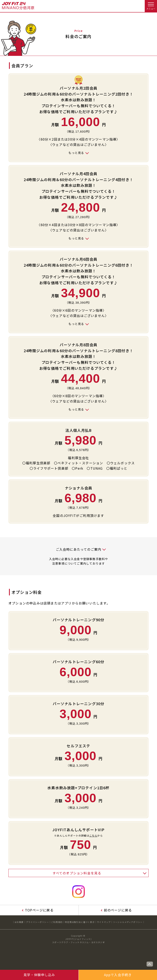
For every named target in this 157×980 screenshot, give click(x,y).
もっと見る (76, 153)
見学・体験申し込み (39, 975)
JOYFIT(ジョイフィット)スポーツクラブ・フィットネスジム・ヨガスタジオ (78, 941)
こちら (93, 835)
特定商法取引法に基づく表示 (80, 922)
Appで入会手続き (118, 975)
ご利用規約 (57, 922)
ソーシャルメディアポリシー (128, 922)
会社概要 (19, 922)
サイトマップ (104, 922)
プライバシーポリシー (37, 922)
